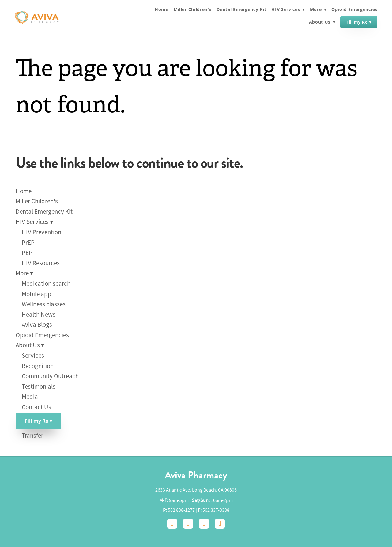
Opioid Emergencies (354, 9)
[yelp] (220, 524)
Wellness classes (44, 304)
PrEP (28, 243)
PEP (27, 253)
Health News (39, 315)
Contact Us (36, 407)
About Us (322, 22)
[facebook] (172, 524)
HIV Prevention (41, 232)
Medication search (46, 284)
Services (33, 356)
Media (30, 397)
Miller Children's (193, 9)
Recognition (38, 366)
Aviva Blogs (37, 325)
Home (162, 9)
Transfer (32, 436)
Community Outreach (50, 376)
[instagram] (188, 524)
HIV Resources (41, 263)
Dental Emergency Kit (241, 9)
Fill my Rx (359, 22)
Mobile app (37, 294)
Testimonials (39, 387)
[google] (204, 524)
